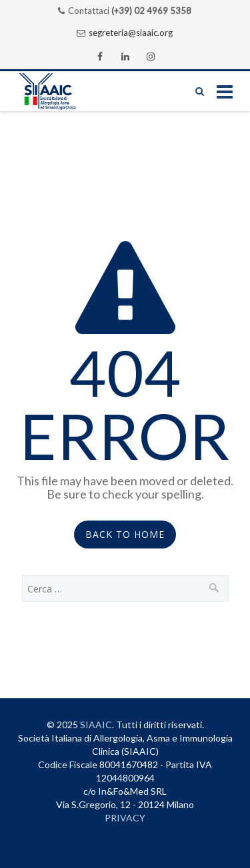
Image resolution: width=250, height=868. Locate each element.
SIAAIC (96, 725)
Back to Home (125, 534)
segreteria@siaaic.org (131, 33)
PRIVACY (125, 818)
